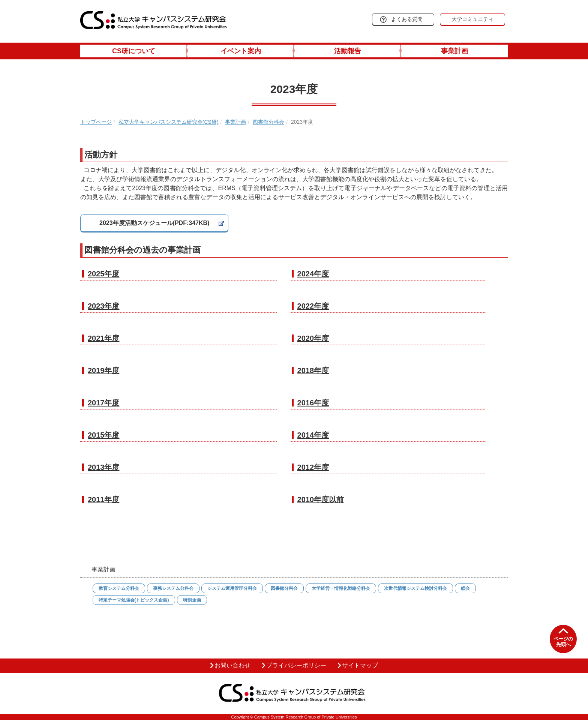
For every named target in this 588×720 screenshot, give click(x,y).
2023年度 (104, 306)
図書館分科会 (268, 122)
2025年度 (104, 274)
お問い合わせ (232, 665)
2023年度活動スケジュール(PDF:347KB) (154, 223)
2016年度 (313, 403)
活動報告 (348, 51)
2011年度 (104, 499)
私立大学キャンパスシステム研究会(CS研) (169, 122)
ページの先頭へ (563, 642)
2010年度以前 (321, 499)
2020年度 (313, 338)
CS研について (134, 51)
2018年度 (313, 370)
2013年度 (104, 467)
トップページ (96, 122)
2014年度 (313, 435)
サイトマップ (360, 665)
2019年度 (104, 370)
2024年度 (313, 274)
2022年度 (313, 306)
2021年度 (104, 338)
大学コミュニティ (472, 19)
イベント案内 (241, 51)
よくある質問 (407, 19)
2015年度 (104, 435)
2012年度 (313, 467)
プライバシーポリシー (296, 665)
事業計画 (454, 51)
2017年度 (104, 403)
